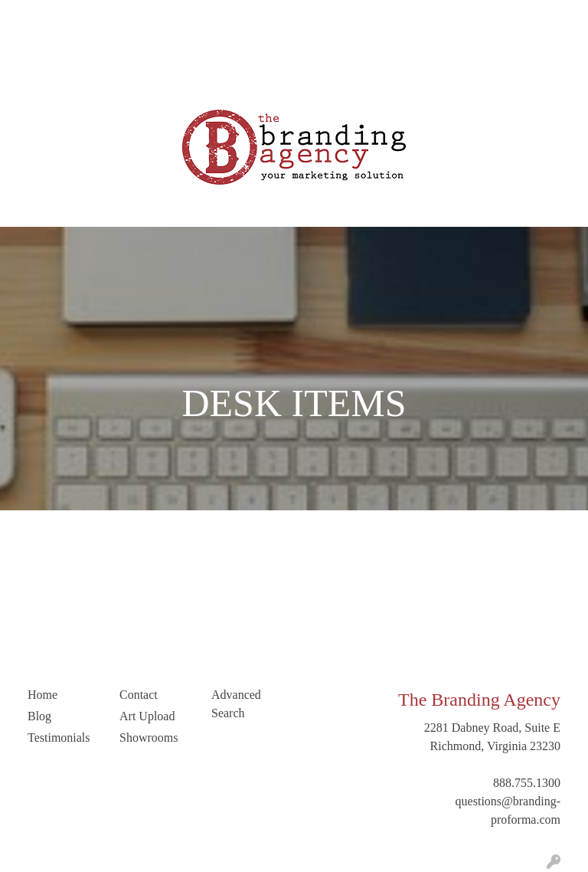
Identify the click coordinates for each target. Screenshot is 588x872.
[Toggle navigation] (24, 210)
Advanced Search (236, 704)
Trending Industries (62, 84)
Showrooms (149, 738)
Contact (100, 50)
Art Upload (42, 50)
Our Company (90, 16)
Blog (173, 16)
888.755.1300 (527, 783)
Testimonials (227, 16)
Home (29, 16)
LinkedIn (152, 50)
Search (407, 16)
